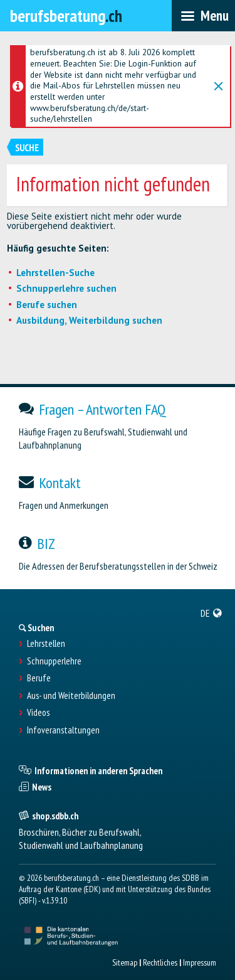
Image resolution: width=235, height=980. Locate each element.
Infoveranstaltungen (63, 730)
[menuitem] (211, 613)
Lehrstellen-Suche (55, 273)
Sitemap (125, 962)
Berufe (39, 678)
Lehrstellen (46, 644)
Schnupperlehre (54, 661)
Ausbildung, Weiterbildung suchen (89, 320)
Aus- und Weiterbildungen (71, 696)
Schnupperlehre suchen (66, 288)
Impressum (200, 962)
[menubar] (203, 16)
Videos (38, 713)
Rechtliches (160, 962)
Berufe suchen (47, 305)
